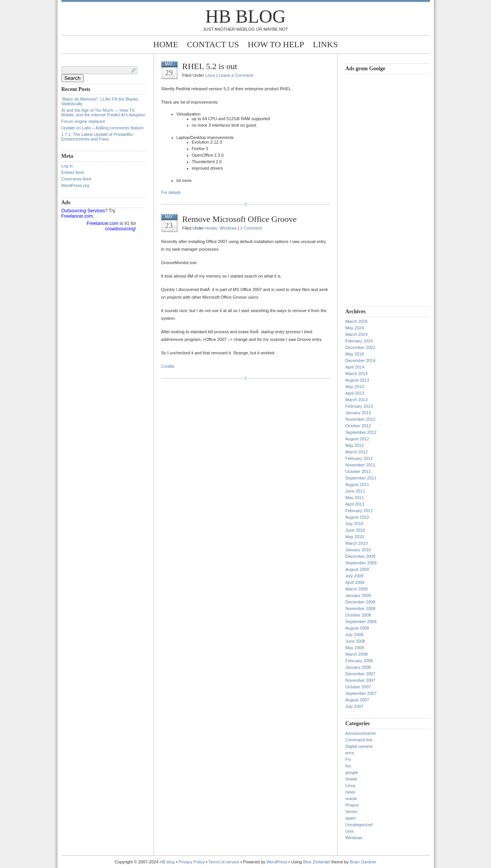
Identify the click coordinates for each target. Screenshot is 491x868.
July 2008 (355, 635)
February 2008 (359, 661)
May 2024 (355, 328)
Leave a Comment (236, 75)
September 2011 (361, 478)
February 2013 (359, 406)
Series (351, 812)
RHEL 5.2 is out (210, 66)
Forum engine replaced (83, 121)
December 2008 (360, 602)
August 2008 (357, 628)
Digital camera (359, 746)
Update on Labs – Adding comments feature (103, 128)
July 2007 (355, 706)
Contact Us (213, 44)
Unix (350, 831)
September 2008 (361, 622)
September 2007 (361, 693)
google (352, 772)
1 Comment (251, 228)
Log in (67, 166)
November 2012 (360, 419)
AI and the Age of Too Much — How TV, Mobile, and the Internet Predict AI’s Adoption (103, 112)
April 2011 (355, 504)
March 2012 (357, 452)
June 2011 (355, 491)
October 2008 (358, 615)
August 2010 (357, 517)
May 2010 (355, 537)
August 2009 (357, 569)
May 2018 (355, 354)
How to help (276, 44)
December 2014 (360, 360)
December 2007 (360, 674)
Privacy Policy (192, 862)
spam (351, 818)
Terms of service (224, 862)
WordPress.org (75, 185)
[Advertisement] (376, 189)
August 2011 (357, 484)
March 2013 (357, 400)
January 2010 (358, 550)
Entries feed (73, 172)
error (350, 753)
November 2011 (360, 465)
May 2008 (355, 648)
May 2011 (355, 498)
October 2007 (358, 687)
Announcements (361, 733)
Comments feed (76, 179)
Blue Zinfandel (317, 862)
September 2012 (361, 432)
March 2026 (357, 321)
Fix (348, 759)
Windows (228, 228)
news (350, 792)
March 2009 (357, 589)
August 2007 (357, 700)
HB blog (245, 16)
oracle (351, 799)
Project (352, 805)
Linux (210, 75)
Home (166, 44)
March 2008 (357, 654)
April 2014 (355, 367)
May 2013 (355, 387)
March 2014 (357, 374)
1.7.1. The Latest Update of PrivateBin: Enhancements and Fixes (98, 137)
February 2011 (359, 511)
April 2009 (355, 582)
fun (348, 766)
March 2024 (357, 334)
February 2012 (359, 458)
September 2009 (361, 563)
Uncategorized (359, 825)
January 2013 (358, 413)
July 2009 (355, 576)
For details (171, 192)
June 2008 (355, 641)
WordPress (277, 862)
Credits (168, 366)
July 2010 (355, 524)
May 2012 (355, 445)
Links (325, 44)
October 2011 (358, 471)
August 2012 (357, 439)
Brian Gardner (363, 862)
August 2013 (357, 380)
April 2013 (355, 393)
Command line (359, 740)
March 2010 (357, 543)
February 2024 (359, 341)
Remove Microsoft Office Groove (240, 219)
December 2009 (360, 556)
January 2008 (358, 667)
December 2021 (360, 347)
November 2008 (360, 608)
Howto (211, 228)
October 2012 (358, 426)
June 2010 (355, 530)
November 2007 (360, 680)
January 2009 (358, 595)
